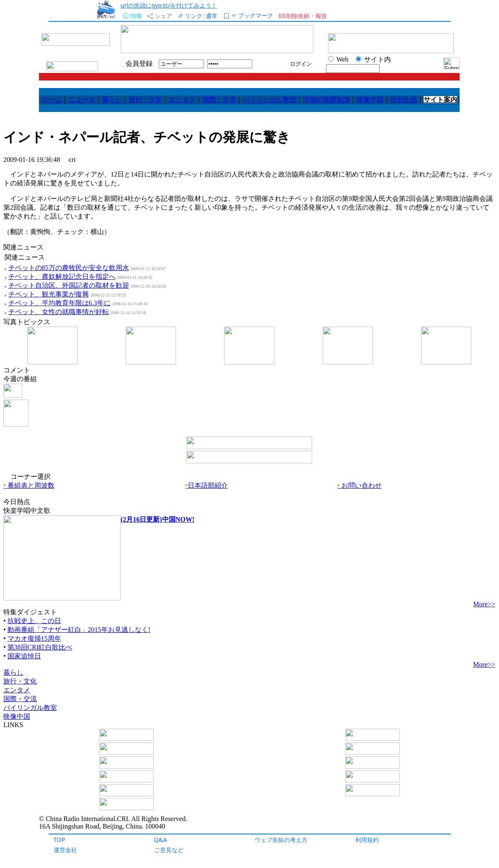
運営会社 (65, 850)
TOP (59, 840)
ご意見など (169, 850)
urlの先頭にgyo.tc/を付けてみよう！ (169, 5)
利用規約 (367, 840)
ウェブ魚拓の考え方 (281, 840)
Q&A (161, 840)
